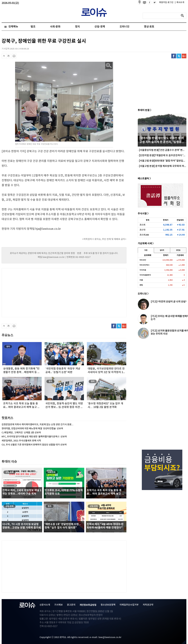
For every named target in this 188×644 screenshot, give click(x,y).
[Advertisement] (34, 292)
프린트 (14, 56)
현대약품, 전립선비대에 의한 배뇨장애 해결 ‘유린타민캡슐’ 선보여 (32, 429)
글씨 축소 (4, 56)
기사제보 (59, 605)
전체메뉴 (13, 27)
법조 (33, 27)
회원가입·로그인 (167, 2)
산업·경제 (100, 27)
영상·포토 (149, 27)
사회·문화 (55, 27)
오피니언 (124, 27)
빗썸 (146, 250)
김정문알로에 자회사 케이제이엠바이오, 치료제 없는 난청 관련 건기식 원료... (38, 425)
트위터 (179, 56)
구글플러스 (184, 56)
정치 (77, 27)
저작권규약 (148, 605)
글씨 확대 (9, 56)
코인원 (178, 250)
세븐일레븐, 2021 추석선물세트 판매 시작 (21, 441)
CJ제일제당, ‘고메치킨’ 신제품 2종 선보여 (21, 433)
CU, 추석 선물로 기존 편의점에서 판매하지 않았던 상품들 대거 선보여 (34, 445)
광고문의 (71, 605)
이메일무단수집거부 (129, 605)
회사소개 (180, 2)
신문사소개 (45, 605)
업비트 (162, 250)
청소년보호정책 (108, 605)
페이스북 (174, 56)
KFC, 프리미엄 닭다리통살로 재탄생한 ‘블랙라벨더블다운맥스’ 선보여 (34, 437)
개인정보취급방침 (88, 605)
